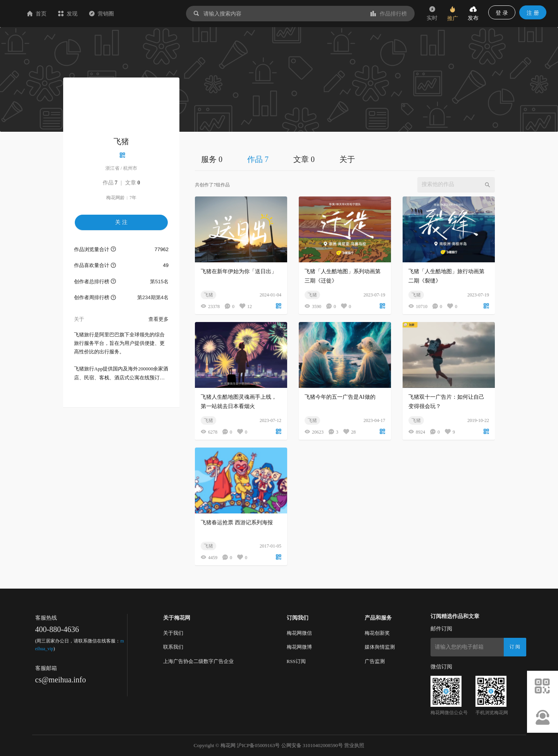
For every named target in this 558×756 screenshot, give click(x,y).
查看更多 (158, 319)
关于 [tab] (347, 159)
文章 (133, 183)
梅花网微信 (299, 633)
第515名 (159, 282)
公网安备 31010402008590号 (312, 745)
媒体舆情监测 (380, 647)
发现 (114, 14)
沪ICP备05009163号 (258, 745)
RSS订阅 (296, 661)
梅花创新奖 (377, 633)
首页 (83, 14)
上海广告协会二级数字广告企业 (198, 661)
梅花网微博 (299, 647)
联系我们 (173, 647)
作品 (110, 183)
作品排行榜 (389, 14)
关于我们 (173, 633)
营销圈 (148, 14)
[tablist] (345, 159)
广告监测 (375, 661)
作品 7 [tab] (258, 159)
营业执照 (354, 745)
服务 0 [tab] (212, 159)
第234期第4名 (153, 297)
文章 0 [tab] (304, 159)
